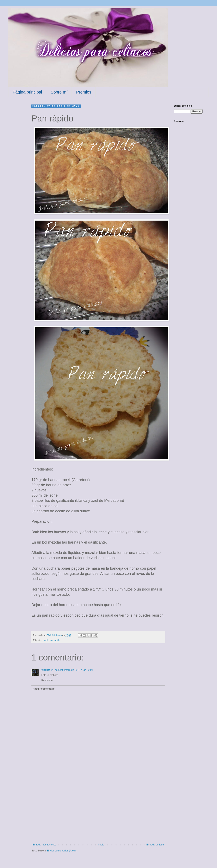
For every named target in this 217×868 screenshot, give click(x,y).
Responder (47, 680)
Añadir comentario (44, 689)
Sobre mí (59, 92)
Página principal (27, 92)
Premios (84, 92)
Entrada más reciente (44, 845)
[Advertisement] (98, 812)
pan (51, 640)
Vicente (46, 670)
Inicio (101, 845)
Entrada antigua (155, 845)
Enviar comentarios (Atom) (62, 851)
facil (46, 640)
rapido (57, 640)
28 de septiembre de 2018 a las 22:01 (72, 670)
